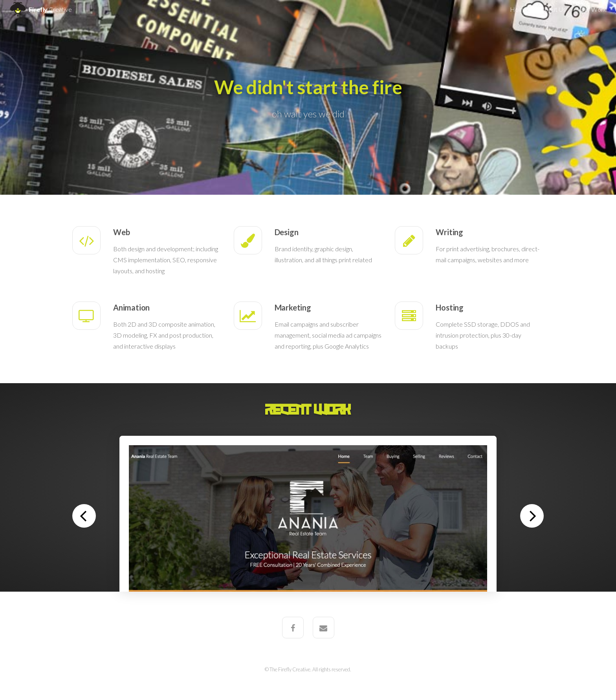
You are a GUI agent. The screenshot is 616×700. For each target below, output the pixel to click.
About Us (553, 9)
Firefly (40, 9)
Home (519, 9)
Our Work (593, 9)
